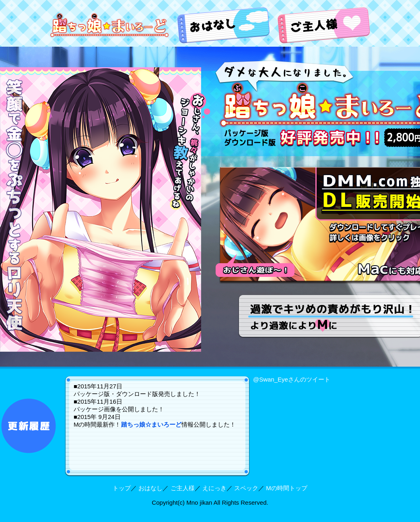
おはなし (150, 488)
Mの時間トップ (287, 488)
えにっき (214, 488)
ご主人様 (183, 488)
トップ (122, 488)
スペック (246, 488)
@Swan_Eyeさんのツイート (292, 379)
